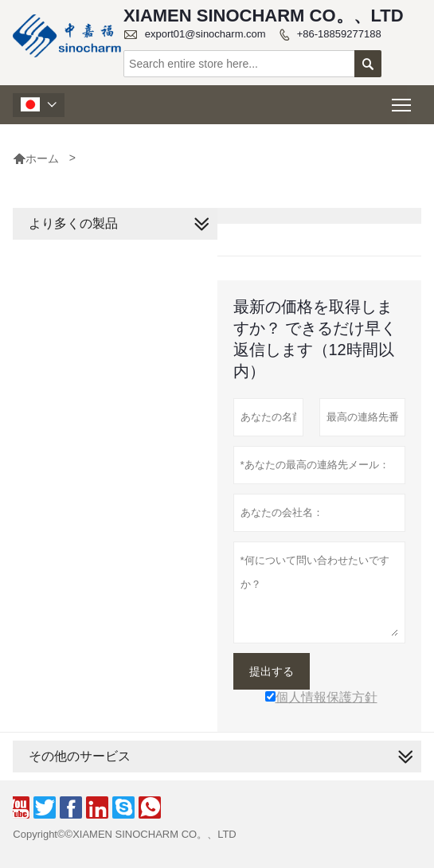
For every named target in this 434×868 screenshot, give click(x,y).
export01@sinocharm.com (205, 34)
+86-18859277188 (339, 34)
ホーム (36, 158)
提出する (272, 671)
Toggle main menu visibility (403, 100)
